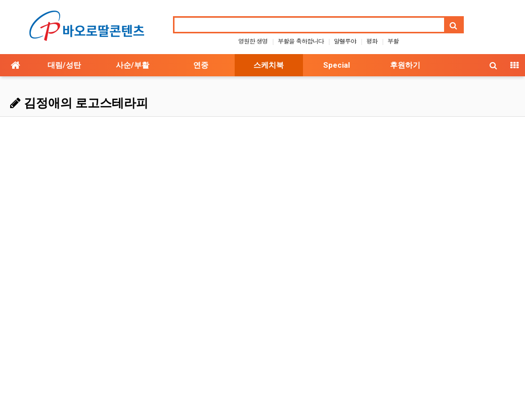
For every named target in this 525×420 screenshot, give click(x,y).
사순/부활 (133, 65)
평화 (372, 41)
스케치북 (269, 65)
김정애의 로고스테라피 (79, 103)
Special (337, 65)
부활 (393, 41)
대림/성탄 (64, 65)
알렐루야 (345, 41)
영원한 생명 (253, 41)
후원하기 (405, 65)
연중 (201, 65)
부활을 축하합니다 (301, 41)
